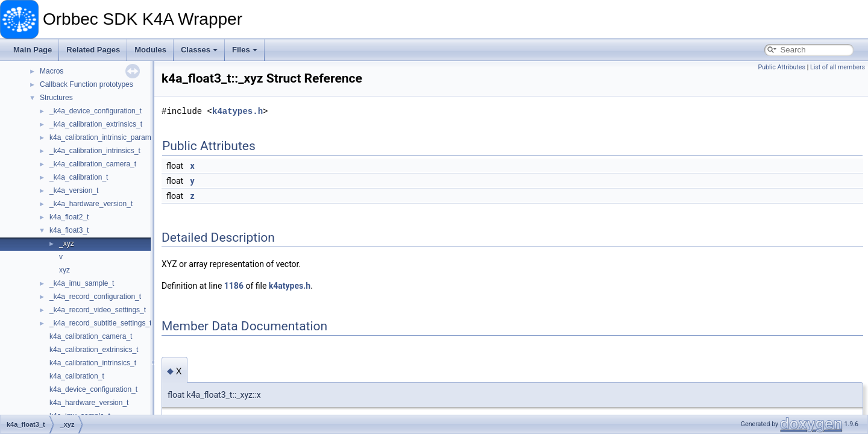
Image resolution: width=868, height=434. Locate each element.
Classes (199, 50)
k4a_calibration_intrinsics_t (93, 363)
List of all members (838, 67)
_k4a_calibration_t (79, 177)
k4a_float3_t (69, 230)
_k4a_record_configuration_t (95, 297)
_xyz (67, 244)
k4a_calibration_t (77, 376)
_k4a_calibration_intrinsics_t (95, 151)
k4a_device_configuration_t (93, 389)
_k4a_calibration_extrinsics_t (96, 124)
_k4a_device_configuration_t (96, 111)
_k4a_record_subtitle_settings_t (100, 323)
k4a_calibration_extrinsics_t (94, 350)
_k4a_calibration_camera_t (93, 164)
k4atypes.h (237, 111)
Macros (52, 71)
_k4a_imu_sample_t (82, 283)
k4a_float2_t (69, 217)
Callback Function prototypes (86, 84)
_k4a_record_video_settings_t (98, 310)
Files (245, 50)
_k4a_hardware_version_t (91, 204)
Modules (150, 50)
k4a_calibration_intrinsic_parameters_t (111, 137)
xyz (64, 270)
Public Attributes (782, 67)
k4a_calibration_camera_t (91, 336)
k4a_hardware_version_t (89, 403)
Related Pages (93, 50)
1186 (234, 286)
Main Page (33, 50)
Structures (56, 98)
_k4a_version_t (74, 190)
